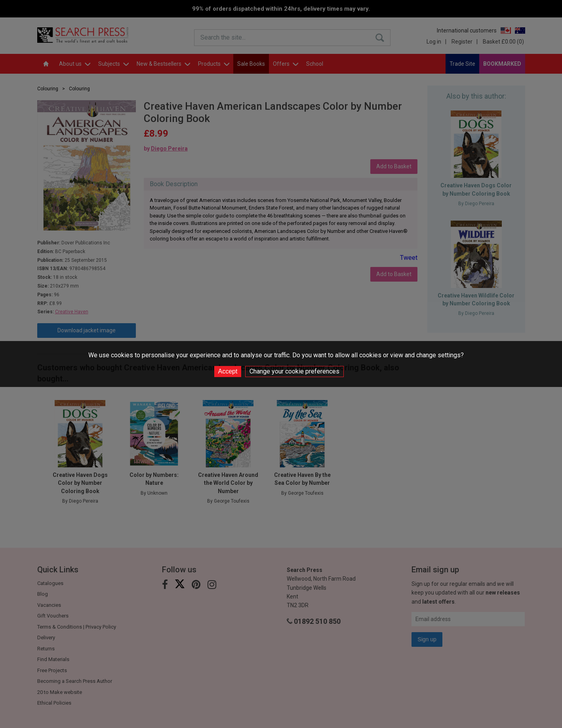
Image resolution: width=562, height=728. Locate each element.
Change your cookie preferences (294, 371)
